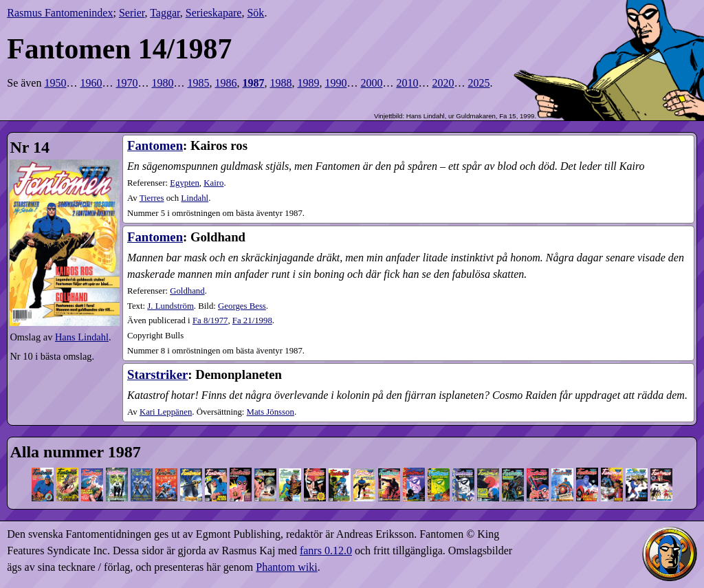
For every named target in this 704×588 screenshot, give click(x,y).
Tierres (152, 198)
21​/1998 (252, 320)
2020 (443, 83)
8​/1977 (210, 320)
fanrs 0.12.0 (326, 551)
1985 (198, 83)
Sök (255, 13)
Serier (132, 13)
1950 (55, 83)
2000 (371, 83)
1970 (126, 83)
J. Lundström (170, 306)
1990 (335, 83)
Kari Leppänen (166, 412)
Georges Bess (242, 306)
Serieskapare (214, 13)
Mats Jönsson (271, 412)
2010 (407, 83)
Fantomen (155, 145)
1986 (225, 83)
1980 (162, 83)
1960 (91, 83)
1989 (308, 83)
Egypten (185, 183)
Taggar (165, 13)
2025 (478, 83)
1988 (280, 83)
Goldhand (187, 291)
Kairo (213, 183)
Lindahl (195, 198)
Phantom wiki (286, 567)
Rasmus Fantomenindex (60, 13)
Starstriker (157, 374)
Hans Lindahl (82, 337)
